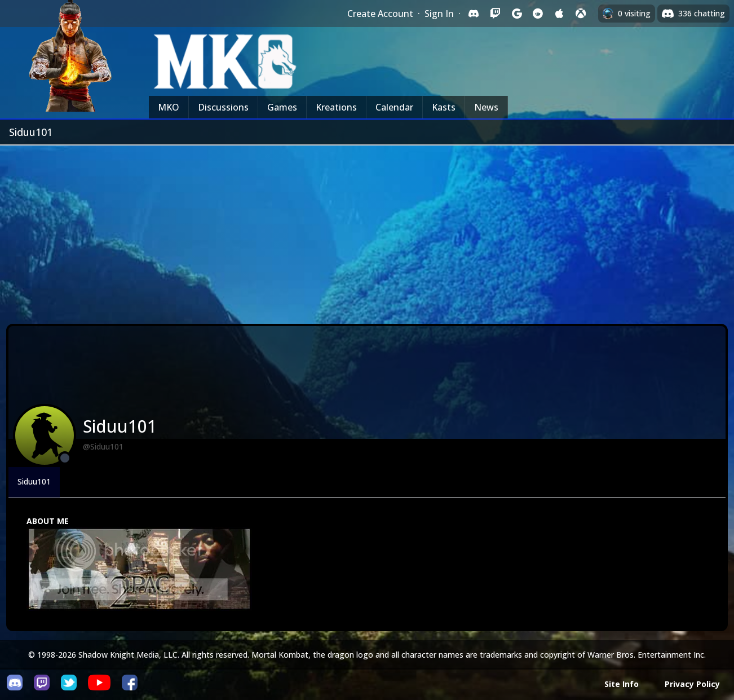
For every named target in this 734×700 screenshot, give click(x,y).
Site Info (622, 684)
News (486, 107)
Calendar (394, 107)
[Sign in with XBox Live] (581, 14)
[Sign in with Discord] (474, 14)
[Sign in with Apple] (559, 14)
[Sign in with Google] (516, 14)
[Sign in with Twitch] (495, 14)
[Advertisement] (367, 230)
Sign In (439, 14)
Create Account (380, 14)
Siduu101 (34, 481)
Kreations (336, 107)
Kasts (444, 107)
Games (282, 107)
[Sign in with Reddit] (538, 14)
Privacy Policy (692, 684)
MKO (169, 107)
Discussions (223, 107)
